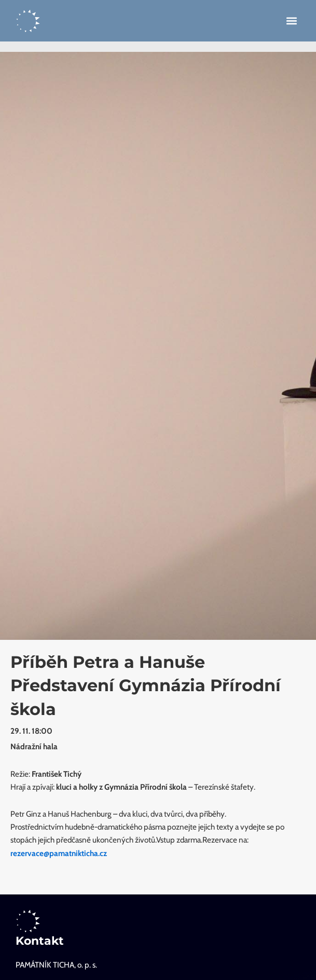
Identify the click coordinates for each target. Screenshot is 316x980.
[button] (292, 21)
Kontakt (40, 941)
